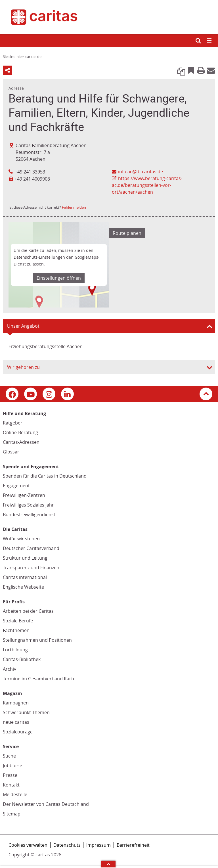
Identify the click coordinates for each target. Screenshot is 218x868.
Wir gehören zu (23, 367)
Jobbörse (12, 765)
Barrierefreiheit (133, 845)
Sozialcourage (18, 732)
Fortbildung (15, 650)
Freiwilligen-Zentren (24, 495)
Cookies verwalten (28, 845)
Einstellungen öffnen (59, 278)
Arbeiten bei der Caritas (28, 611)
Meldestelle (15, 794)
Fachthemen (16, 630)
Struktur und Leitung (25, 558)
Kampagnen (16, 703)
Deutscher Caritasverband (31, 548)
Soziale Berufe (18, 621)
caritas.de (33, 57)
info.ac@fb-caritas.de (141, 171)
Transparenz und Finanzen (31, 568)
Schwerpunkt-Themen (26, 712)
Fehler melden (74, 207)
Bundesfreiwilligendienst (29, 514)
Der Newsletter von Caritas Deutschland (46, 804)
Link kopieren (181, 70)
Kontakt (11, 785)
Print (201, 70)
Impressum (98, 845)
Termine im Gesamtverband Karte (39, 679)
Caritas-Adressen (21, 442)
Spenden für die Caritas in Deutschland (45, 476)
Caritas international (25, 577)
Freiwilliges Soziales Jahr (28, 505)
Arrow (108, 864)
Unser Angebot (23, 326)
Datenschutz (67, 845)
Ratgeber (13, 423)
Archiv (10, 669)
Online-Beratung (20, 432)
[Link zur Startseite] (109, 17)
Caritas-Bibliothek (22, 659)
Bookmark (191, 70)
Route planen (127, 233)
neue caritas (16, 722)
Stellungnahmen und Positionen (37, 640)
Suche (9, 756)
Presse (10, 775)
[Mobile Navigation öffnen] (209, 41)
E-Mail (211, 70)
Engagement (16, 486)
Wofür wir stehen (21, 539)
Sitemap (12, 814)
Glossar (11, 452)
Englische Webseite (23, 587)
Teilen (7, 70)
